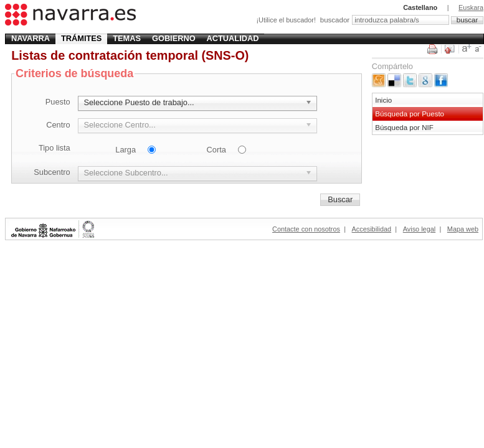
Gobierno (174, 38)
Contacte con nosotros (306, 229)
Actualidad (233, 38)
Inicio (383, 100)
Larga (126, 150)
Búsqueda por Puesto (410, 114)
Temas (127, 38)
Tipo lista (55, 148)
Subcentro (52, 172)
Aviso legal (419, 229)
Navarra (31, 38)
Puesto (58, 102)
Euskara (471, 7)
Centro (58, 125)
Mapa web (463, 229)
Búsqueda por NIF (404, 128)
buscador (335, 20)
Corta (216, 150)
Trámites (81, 38)
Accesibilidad (372, 229)
